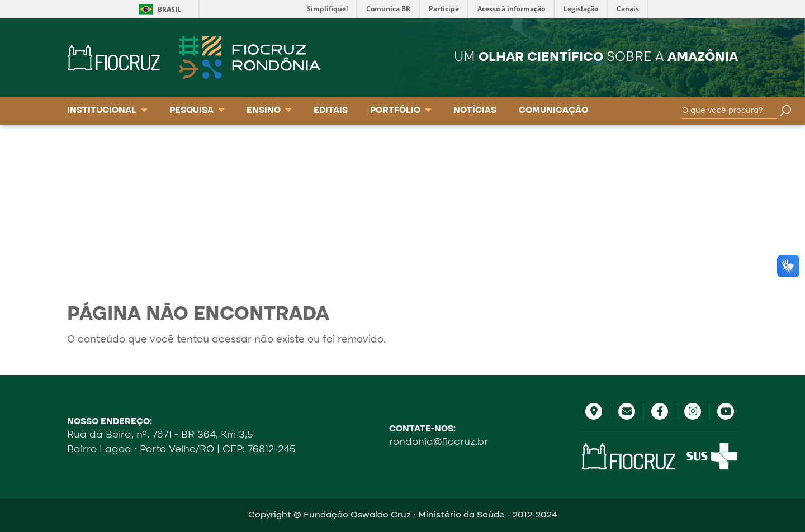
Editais (331, 111)
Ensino (269, 111)
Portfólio (401, 111)
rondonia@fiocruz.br (439, 442)
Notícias (475, 111)
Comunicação (553, 111)
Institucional (107, 111)
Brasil (169, 9)
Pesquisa (197, 111)
